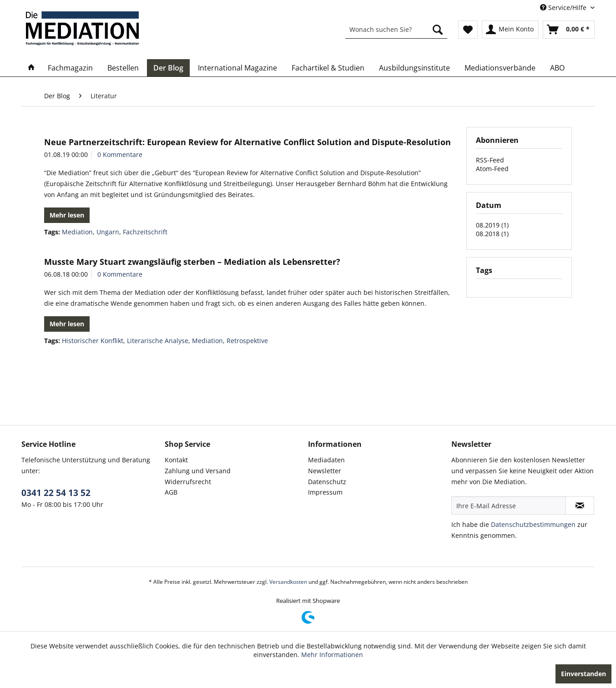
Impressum (325, 492)
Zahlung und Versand (198, 471)
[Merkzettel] (468, 30)
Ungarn (108, 232)
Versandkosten (288, 582)
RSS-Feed (490, 160)
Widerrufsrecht (188, 482)
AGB (171, 492)
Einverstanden (583, 674)
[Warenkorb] (569, 30)
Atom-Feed (492, 169)
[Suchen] (438, 30)
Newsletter (325, 471)
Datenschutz (327, 482)
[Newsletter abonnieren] (580, 506)
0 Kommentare (120, 154)
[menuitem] (396, 30)
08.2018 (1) (492, 234)
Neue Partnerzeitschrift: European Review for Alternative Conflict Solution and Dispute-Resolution (247, 142)
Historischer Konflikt (93, 341)
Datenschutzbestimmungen (533, 524)
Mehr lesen (67, 215)
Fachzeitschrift (145, 232)
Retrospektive (247, 341)
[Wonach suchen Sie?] (396, 30)
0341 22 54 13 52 (56, 493)
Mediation (77, 232)
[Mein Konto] (510, 30)
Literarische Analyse (158, 341)
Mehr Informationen (332, 655)
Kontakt (176, 460)
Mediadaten (326, 460)
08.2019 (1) (492, 225)
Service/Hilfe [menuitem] (564, 8)
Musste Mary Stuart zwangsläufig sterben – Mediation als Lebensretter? (192, 262)
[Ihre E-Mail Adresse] (509, 506)
